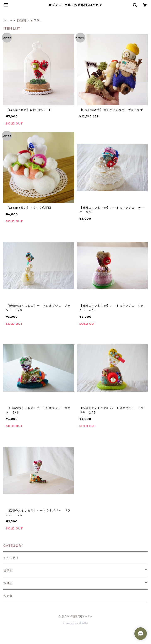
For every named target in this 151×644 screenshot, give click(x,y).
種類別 (21, 20)
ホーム (8, 20)
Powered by (75, 623)
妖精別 (8, 583)
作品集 (8, 596)
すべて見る (11, 558)
